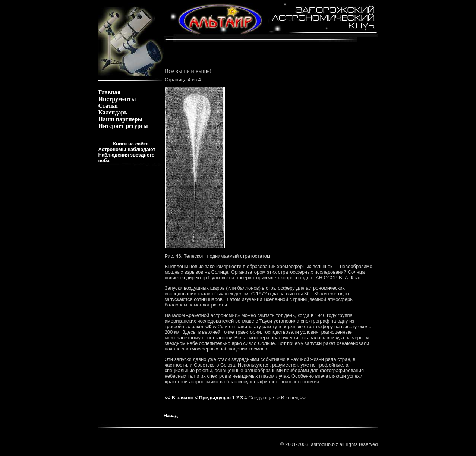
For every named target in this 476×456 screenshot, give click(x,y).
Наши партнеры (121, 119)
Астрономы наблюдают (127, 149)
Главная (110, 92)
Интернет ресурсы (123, 126)
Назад (171, 416)
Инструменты (117, 99)
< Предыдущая (213, 398)
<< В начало (179, 398)
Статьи (108, 106)
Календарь (113, 112)
